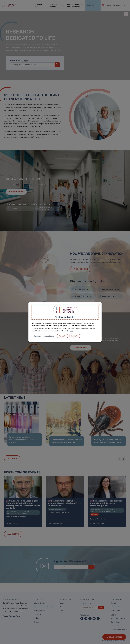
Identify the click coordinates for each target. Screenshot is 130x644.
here (71, 331)
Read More (38, 336)
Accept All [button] (62, 336)
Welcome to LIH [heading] (65, 317)
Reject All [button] (75, 336)
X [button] (99, 304)
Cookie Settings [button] (49, 336)
